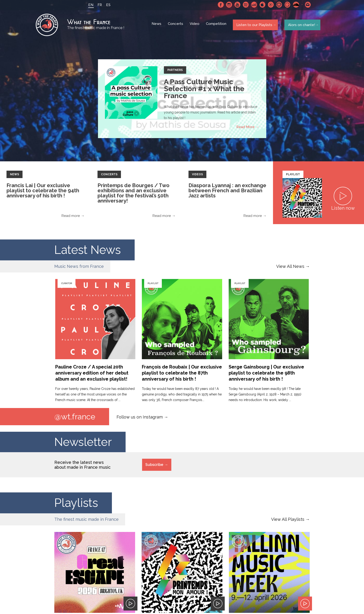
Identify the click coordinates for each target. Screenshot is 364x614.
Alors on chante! (300, 25)
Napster (278, 5)
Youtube (236, 5)
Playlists (76, 504)
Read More (245, 128)
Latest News (88, 251)
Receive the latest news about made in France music (82, 466)
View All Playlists (288, 521)
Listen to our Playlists (254, 25)
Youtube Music (270, 5)
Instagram (228, 5)
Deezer (253, 5)
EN (89, 5)
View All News (290, 267)
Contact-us (307, 5)
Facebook (219, 5)
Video (195, 26)
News (157, 26)
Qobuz (286, 5)
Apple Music (261, 5)
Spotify (244, 5)
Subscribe (154, 466)
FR (98, 5)
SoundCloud (295, 5)
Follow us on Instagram (140, 418)
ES (107, 5)
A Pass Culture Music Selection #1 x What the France (204, 90)
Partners (175, 71)
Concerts (176, 26)
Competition (217, 26)
